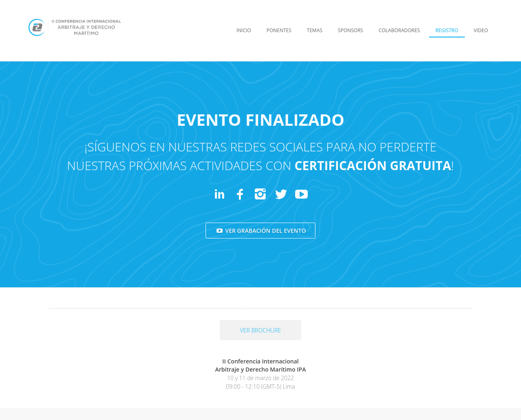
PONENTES (279, 30)
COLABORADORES (399, 30)
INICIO (244, 30)
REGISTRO (447, 30)
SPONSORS (350, 30)
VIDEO (481, 30)
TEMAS (315, 30)
